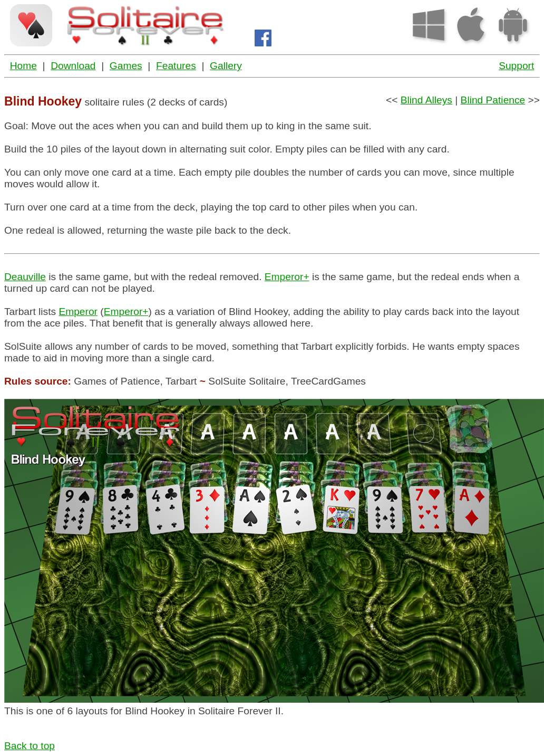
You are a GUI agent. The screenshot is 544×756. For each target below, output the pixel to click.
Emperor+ (287, 277)
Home (23, 66)
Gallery (226, 66)
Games (126, 66)
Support (516, 66)
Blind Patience (493, 100)
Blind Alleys (426, 100)
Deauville (25, 277)
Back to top (30, 746)
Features (176, 66)
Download (73, 66)
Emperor (78, 312)
